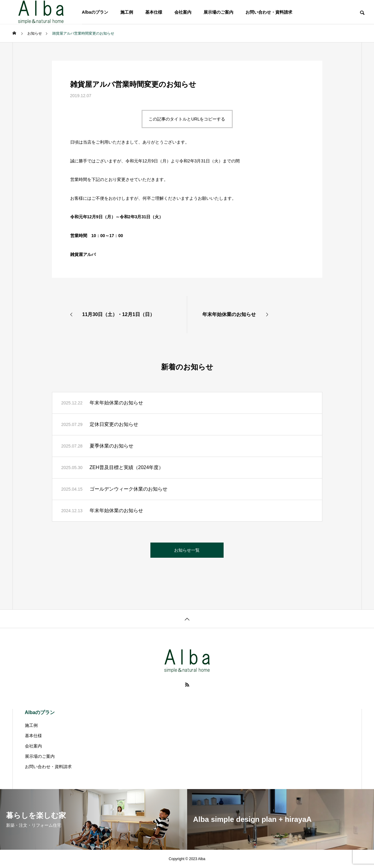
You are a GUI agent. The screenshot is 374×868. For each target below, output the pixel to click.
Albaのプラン (95, 12)
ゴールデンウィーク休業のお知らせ (129, 489)
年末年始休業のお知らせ (116, 403)
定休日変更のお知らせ (114, 424)
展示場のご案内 (218, 12)
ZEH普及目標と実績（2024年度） (127, 467)
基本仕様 (154, 12)
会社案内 (183, 12)
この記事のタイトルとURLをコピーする (187, 119)
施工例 (127, 12)
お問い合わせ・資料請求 (269, 12)
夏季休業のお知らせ (112, 446)
